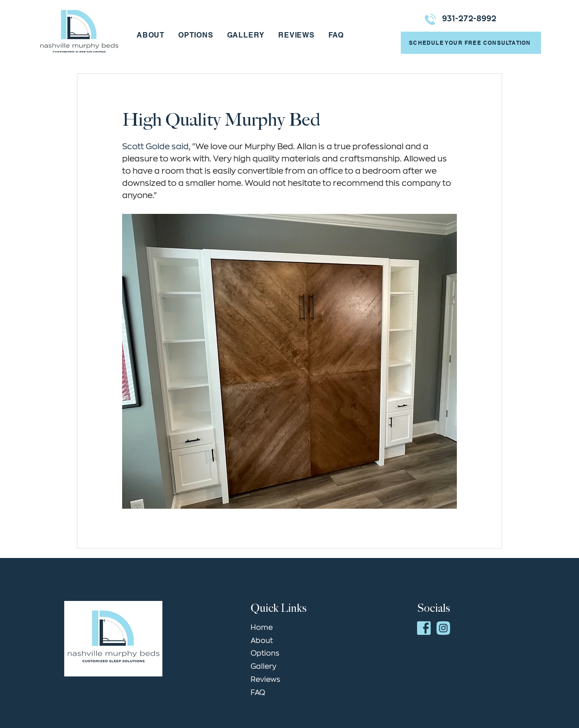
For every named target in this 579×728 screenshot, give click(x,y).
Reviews (265, 680)
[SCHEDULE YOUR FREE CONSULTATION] (471, 43)
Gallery (263, 667)
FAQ (258, 693)
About (262, 641)
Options (265, 653)
